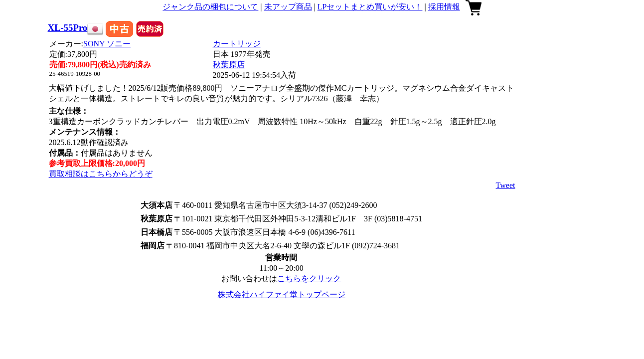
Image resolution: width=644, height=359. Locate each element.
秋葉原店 (229, 65)
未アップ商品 (288, 7)
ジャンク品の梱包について (210, 7)
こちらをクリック (309, 278)
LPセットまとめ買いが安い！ (370, 7)
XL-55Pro (68, 28)
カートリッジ (237, 44)
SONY (107, 44)
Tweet (506, 185)
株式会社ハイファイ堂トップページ (282, 294)
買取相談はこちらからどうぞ (101, 174)
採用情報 (444, 7)
